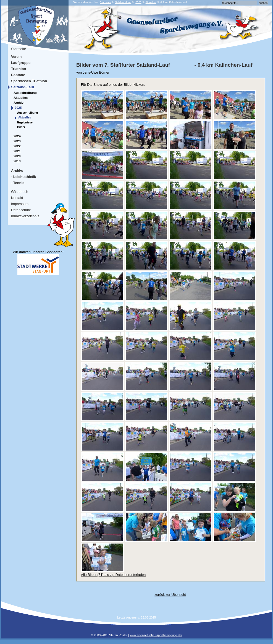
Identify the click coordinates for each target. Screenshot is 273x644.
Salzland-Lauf (123, 2)
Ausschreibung (25, 93)
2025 (138, 2)
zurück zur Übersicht (170, 595)
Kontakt (17, 198)
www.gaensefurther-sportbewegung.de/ (156, 635)
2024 (17, 136)
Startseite (105, 2)
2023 (17, 141)
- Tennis (18, 183)
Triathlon (19, 69)
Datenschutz (21, 210)
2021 (17, 151)
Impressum (20, 204)
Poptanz (18, 75)
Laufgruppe (21, 63)
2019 (17, 161)
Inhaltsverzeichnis (25, 216)
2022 (17, 146)
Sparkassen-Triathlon (29, 81)
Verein (16, 57)
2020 (17, 156)
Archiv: (19, 103)
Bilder (21, 127)
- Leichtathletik (23, 177)
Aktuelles (151, 2)
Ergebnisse (25, 122)
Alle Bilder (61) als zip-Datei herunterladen (113, 575)
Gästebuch (20, 192)
